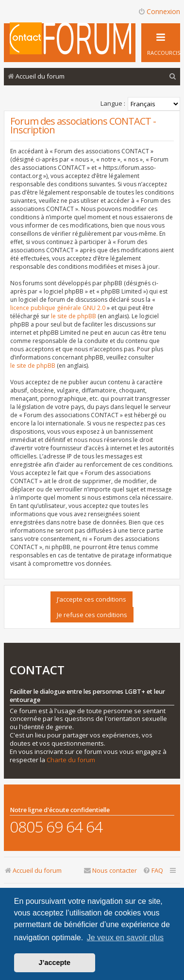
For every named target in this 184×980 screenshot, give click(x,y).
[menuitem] (173, 76)
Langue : (113, 103)
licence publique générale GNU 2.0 (58, 308)
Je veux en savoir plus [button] (125, 938)
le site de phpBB (74, 316)
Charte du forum (71, 760)
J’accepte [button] (55, 963)
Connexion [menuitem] (159, 11)
